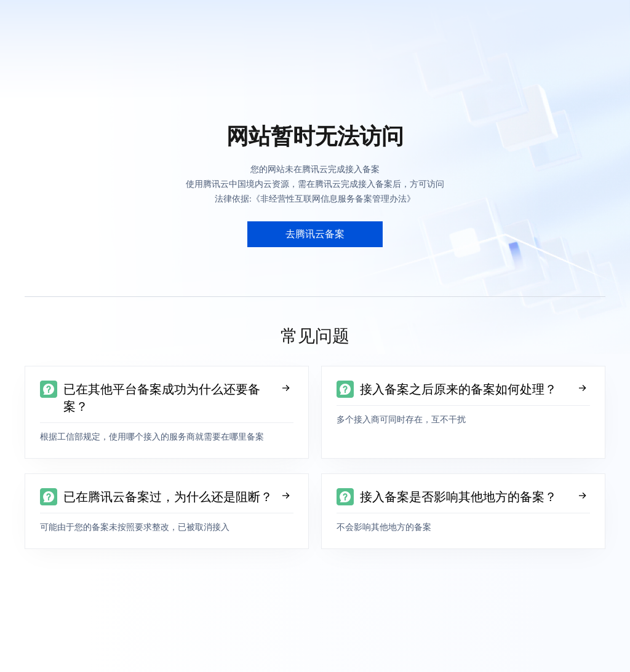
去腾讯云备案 (315, 234)
